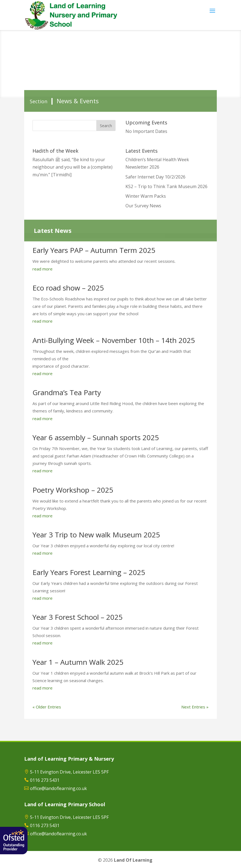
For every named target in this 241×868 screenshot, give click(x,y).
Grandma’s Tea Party (67, 392)
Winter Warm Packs (146, 196)
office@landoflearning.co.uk (58, 788)
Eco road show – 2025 (68, 288)
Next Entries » (195, 707)
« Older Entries (47, 707)
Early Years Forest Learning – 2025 (89, 572)
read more (43, 269)
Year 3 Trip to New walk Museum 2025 (96, 535)
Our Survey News (143, 206)
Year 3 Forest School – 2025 (78, 617)
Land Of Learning (133, 860)
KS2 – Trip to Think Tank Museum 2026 (166, 186)
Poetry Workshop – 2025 (73, 490)
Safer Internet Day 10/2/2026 (155, 177)
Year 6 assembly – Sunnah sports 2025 (96, 437)
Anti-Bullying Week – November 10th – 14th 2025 (114, 340)
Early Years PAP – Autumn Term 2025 (94, 250)
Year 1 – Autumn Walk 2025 (78, 662)
